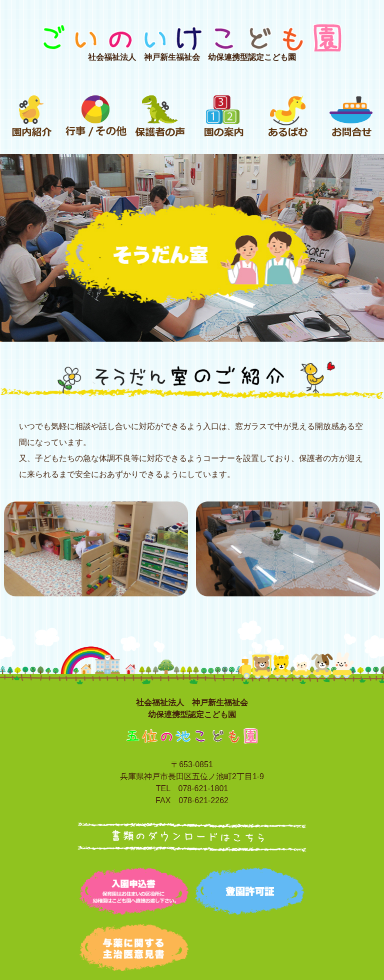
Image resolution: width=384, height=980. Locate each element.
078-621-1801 (203, 788)
